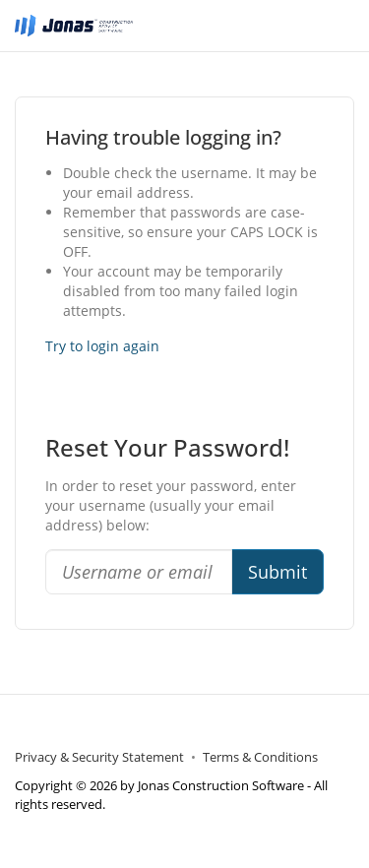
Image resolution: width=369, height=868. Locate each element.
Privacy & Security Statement (99, 757)
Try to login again (102, 346)
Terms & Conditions (260, 757)
